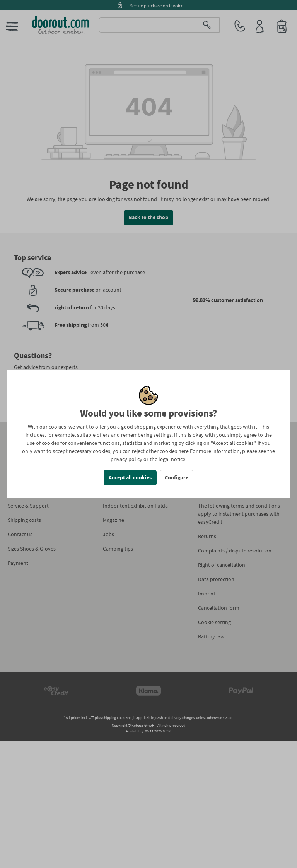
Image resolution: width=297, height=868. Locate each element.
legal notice (172, 460)
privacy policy (126, 460)
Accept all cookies (130, 478)
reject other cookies (154, 451)
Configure (177, 478)
